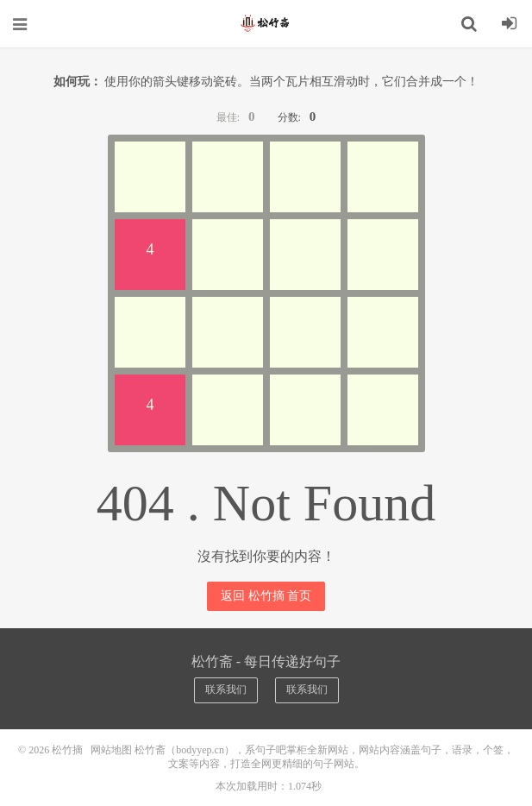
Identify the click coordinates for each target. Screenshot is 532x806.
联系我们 (226, 690)
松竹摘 (266, 23)
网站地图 (111, 750)
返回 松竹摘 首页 (266, 596)
